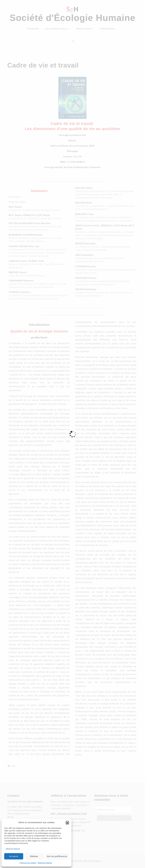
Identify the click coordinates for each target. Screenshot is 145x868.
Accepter (14, 856)
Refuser (34, 856)
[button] (67, 822)
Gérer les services (13, 849)
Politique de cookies (28, 863)
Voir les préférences (57, 856)
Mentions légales (45, 863)
